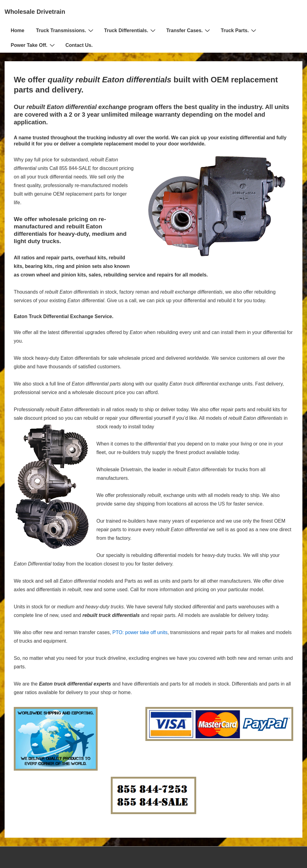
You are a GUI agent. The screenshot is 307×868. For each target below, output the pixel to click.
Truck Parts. (239, 30)
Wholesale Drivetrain (35, 12)
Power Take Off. (34, 45)
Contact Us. (79, 45)
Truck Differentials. (131, 30)
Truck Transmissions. (65, 30)
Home (17, 30)
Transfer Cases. (189, 30)
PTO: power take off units (140, 632)
